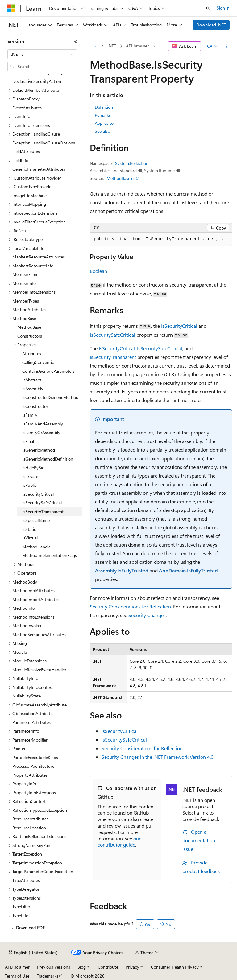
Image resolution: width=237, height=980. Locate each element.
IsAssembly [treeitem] (33, 389)
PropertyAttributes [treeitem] (30, 775)
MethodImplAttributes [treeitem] (33, 590)
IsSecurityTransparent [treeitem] (43, 512)
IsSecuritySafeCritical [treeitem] (42, 503)
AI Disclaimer (17, 967)
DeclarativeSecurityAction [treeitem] (37, 81)
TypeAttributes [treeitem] (26, 880)
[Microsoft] (11, 8)
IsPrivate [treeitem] (30, 476)
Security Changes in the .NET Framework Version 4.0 (158, 757)
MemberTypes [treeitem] (26, 301)
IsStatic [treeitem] (29, 529)
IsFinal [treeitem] (28, 441)
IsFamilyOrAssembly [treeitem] (41, 432)
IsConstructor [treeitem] (35, 406)
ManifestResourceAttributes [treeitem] (39, 257)
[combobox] (42, 54)
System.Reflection (132, 163)
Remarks (103, 115)
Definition (104, 107)
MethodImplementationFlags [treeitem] (50, 555)
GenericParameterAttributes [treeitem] (39, 169)
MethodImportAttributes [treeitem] (36, 599)
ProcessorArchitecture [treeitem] (33, 766)
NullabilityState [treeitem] (27, 696)
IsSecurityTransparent (113, 357)
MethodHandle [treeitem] (36, 547)
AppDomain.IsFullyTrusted (188, 570)
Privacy (132, 967)
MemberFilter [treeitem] (25, 274)
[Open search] (208, 8)
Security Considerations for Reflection (130, 606)
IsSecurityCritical (179, 326)
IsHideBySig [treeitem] (33, 468)
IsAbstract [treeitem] (32, 380)
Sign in (223, 8)
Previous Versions (54, 967)
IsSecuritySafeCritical (112, 335)
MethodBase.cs (121, 178)
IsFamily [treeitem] (30, 415)
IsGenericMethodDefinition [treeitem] (48, 459)
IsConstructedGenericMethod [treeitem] (50, 397)
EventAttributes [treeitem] (27, 108)
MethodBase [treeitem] (29, 327)
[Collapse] (76, 41)
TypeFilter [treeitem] (21, 907)
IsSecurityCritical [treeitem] (38, 494)
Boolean (98, 271)
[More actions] (227, 46)
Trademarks (48, 976)
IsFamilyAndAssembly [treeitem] (43, 424)
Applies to (104, 123)
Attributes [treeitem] (32, 354)
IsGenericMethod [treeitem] (39, 450)
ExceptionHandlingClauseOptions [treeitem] (44, 143)
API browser (137, 46)
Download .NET (211, 25)
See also (102, 131)
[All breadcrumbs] (95, 46)
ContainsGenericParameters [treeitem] (48, 371)
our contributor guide (119, 842)
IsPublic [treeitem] (29, 485)
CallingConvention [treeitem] (39, 362)
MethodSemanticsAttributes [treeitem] (39, 634)
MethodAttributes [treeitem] (29, 309)
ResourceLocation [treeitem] (29, 828)
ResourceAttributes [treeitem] (30, 819)
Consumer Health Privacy (175, 967)
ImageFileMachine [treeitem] (29, 195)
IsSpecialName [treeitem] (36, 520)
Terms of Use (17, 976)
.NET (112, 46)
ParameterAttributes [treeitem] (31, 722)
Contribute (108, 967)
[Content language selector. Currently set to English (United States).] (33, 953)
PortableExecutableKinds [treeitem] (35, 757)
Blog (82, 967)
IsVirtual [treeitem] (30, 538)
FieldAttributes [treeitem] (26, 151)
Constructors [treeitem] (30, 336)
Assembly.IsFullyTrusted (122, 570)
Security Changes (147, 615)
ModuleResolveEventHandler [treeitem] (39, 670)
